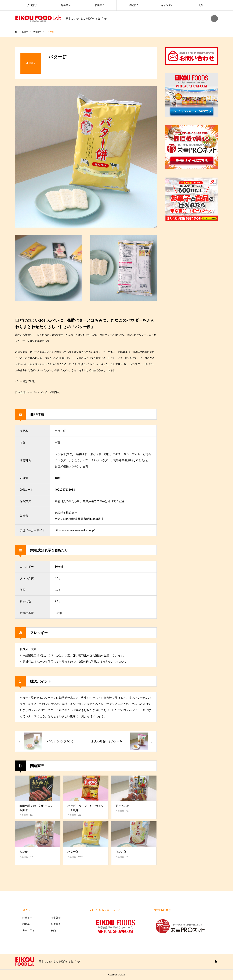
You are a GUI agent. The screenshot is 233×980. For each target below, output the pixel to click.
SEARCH (214, 19)
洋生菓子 (66, 5)
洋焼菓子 (32, 5)
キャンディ (167, 5)
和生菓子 (133, 5)
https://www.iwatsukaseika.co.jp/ (75, 530)
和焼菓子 (100, 5)
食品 (201, 5)
